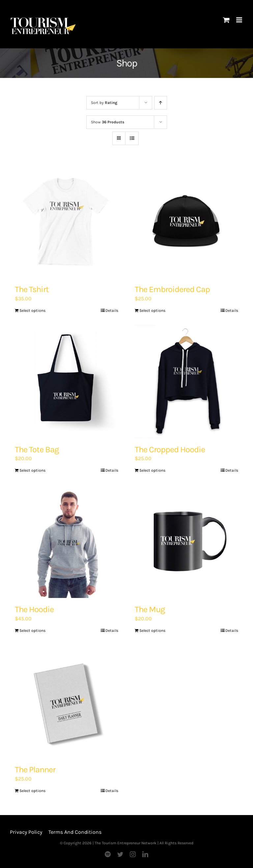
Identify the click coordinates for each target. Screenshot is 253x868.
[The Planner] (67, 702)
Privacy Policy (26, 832)
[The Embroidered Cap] (186, 221)
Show (108, 122)
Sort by (104, 103)
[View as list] (132, 138)
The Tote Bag (37, 449)
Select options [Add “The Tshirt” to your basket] (32, 310)
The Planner (35, 769)
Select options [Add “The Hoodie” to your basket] (32, 631)
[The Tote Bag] (67, 382)
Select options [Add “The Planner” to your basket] (32, 791)
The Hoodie (34, 609)
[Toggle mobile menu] (240, 20)
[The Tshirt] (67, 221)
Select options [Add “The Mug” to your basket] (152, 631)
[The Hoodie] (67, 541)
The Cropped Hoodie (170, 449)
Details (112, 310)
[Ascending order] (161, 103)
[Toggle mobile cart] (226, 20)
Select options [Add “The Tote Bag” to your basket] (32, 470)
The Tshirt (32, 289)
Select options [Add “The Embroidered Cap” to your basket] (152, 310)
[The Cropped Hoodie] (186, 382)
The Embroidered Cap (172, 289)
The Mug (150, 609)
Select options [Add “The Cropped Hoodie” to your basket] (152, 470)
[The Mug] (186, 541)
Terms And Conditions (75, 832)
